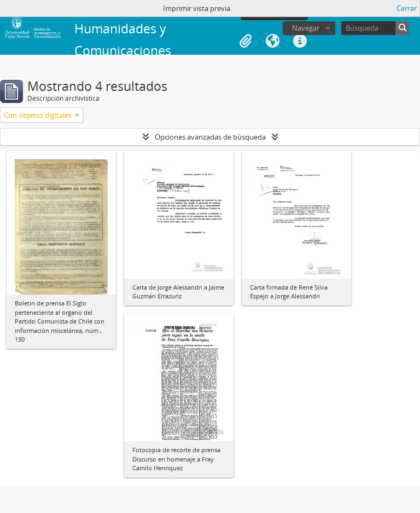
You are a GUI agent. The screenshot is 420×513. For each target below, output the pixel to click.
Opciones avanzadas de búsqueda (210, 137)
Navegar (306, 28)
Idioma (273, 41)
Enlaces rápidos (300, 41)
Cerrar (407, 8)
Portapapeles (246, 41)
